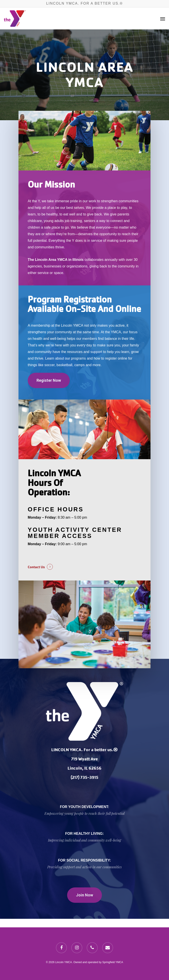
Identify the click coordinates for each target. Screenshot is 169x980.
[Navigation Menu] (163, 19)
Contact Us (36, 567)
